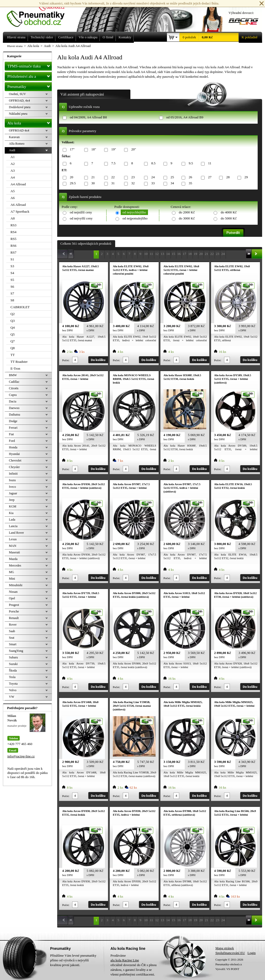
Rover (13, 625)
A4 (13, 177)
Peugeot (14, 605)
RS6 (13, 246)
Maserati (14, 552)
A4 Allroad (18, 184)
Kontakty (125, 37)
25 (171, 177)
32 (132, 183)
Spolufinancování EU (230, 953)
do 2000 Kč (187, 212)
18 (190, 254)
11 (209, 163)
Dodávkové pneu (20, 107)
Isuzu (12, 480)
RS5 (13, 239)
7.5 (112, 163)
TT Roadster (19, 362)
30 (92, 183)
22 (112, 177)
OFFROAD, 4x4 (19, 101)
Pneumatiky (30, 86)
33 (152, 183)
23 (132, 177)
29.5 (72, 183)
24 (152, 177)
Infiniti (13, 474)
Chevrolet (15, 460)
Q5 (13, 334)
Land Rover (16, 533)
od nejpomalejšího (135, 218)
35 (189, 183)
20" (133, 150)
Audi (12, 150)
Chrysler (14, 467)
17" (71, 150)
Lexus (13, 539)
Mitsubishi (16, 585)
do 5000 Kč (229, 218)
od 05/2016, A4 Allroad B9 (185, 117)
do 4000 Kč (229, 212)
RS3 (13, 225)
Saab (12, 631)
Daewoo (14, 408)
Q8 (13, 348)
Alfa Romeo (17, 144)
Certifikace (66, 37)
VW (12, 697)
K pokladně (248, 37)
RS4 (13, 232)
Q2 (13, 314)
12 (157, 254)
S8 (12, 300)
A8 (13, 218)
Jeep (12, 500)
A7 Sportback (20, 211)
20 (71, 177)
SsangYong (16, 651)
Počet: (66, 360)
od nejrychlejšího (134, 212)
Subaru (13, 657)
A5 (13, 191)
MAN (13, 546)
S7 (12, 293)
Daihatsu (15, 415)
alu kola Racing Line (125, 960)
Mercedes (15, 565)
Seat (12, 638)
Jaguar (13, 493)
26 (189, 177)
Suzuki (13, 664)
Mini (12, 579)
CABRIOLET (20, 307)
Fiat (11, 434)
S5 (12, 280)
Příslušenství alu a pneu (30, 76)
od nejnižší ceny (81, 212)
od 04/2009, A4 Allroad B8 (88, 117)
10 (146, 254)
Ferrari (13, 428)
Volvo (13, 690)
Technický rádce (42, 37)
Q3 (13, 321)
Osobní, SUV (17, 94)
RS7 (13, 252)
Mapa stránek (225, 948)
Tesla (12, 677)
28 (227, 177)
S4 (12, 273)
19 (196, 254)
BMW (13, 375)
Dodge (13, 421)
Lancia (13, 526)
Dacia (13, 401)
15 (174, 254)
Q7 (13, 341)
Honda (13, 447)
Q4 (13, 327)
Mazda (13, 559)
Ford (12, 441)
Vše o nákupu (88, 37)
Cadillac (14, 382)
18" (93, 150)
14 (168, 254)
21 (92, 177)
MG (11, 572)
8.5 (152, 163)
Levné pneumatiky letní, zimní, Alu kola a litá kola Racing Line (40, 14)
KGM (13, 506)
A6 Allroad (18, 205)
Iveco (12, 487)
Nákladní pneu (18, 114)
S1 (12, 259)
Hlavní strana (15, 46)
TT (13, 355)
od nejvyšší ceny (81, 218)
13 (163, 254)
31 (112, 183)
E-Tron (15, 368)
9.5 (190, 163)
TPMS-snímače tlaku (30, 65)
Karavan (14, 137)
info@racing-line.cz (21, 756)
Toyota (13, 684)
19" (113, 150)
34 (171, 183)
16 (179, 254)
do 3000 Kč (187, 218)
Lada (12, 520)
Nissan (13, 592)
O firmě (108, 37)
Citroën (14, 388)
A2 (13, 164)
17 (185, 254)
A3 (13, 171)
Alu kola (30, 122)
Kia (11, 513)
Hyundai (14, 454)
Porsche (14, 611)
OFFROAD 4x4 (19, 130)
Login (251, 953)
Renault (14, 618)
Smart (13, 644)
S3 (12, 266)
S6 (12, 287)
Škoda (13, 670)
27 (209, 177)
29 (245, 177)
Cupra (13, 395)
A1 (13, 157)
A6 (13, 198)
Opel (12, 598)
